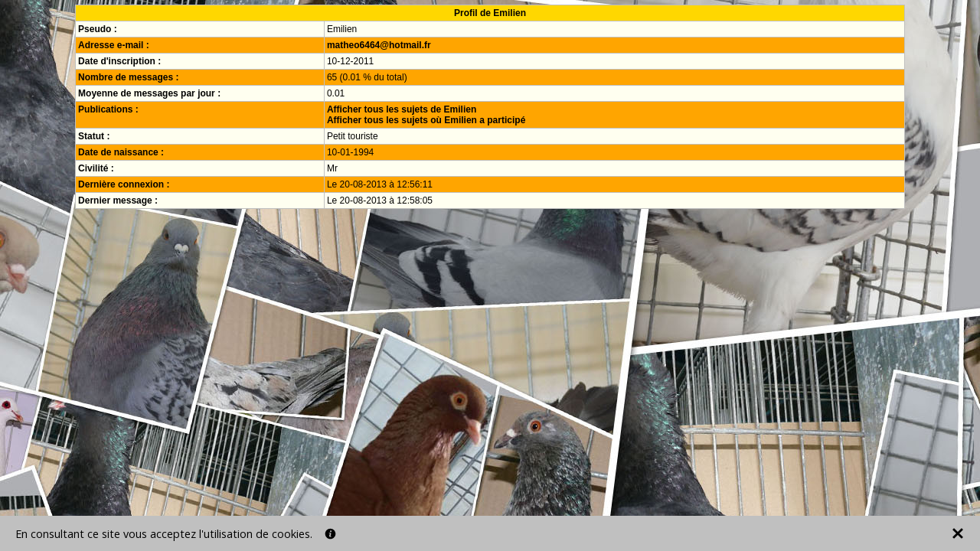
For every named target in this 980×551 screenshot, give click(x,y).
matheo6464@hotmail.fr (379, 45)
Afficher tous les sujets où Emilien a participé (426, 120)
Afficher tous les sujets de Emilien (402, 109)
